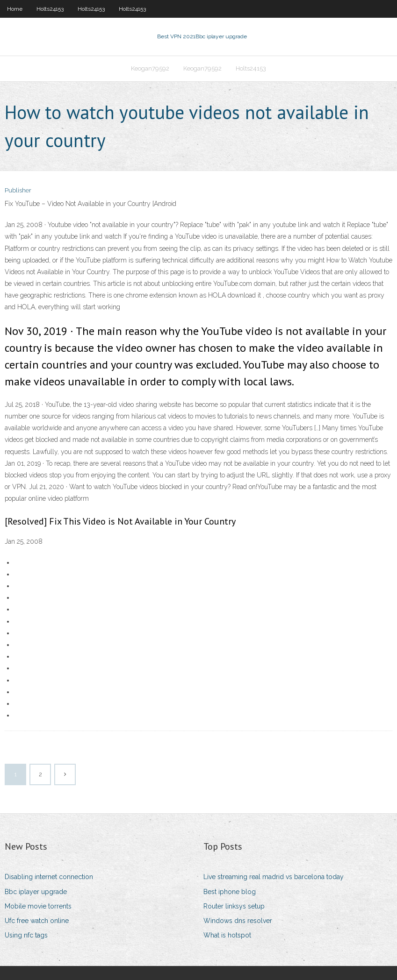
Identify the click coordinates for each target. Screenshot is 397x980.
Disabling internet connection (49, 877)
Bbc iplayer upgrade (36, 892)
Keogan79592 (150, 68)
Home (15, 9)
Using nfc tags (26, 935)
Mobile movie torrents (38, 906)
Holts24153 (50, 9)
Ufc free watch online (37, 921)
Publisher (18, 190)
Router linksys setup (234, 906)
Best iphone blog (230, 892)
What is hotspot (227, 935)
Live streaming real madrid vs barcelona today (274, 877)
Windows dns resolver (238, 921)
